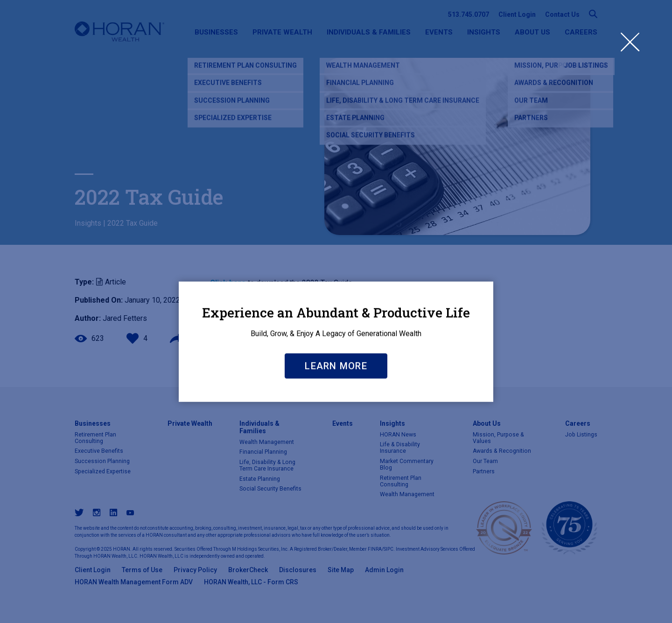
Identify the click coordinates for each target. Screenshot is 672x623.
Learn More (336, 429)
